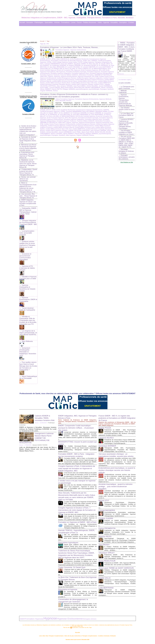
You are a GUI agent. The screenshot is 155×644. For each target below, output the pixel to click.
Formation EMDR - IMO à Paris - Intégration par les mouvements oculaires (76, 446)
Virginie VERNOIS (96, 89)
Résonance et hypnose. (69, 592)
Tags (48, 41)
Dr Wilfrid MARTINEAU (79, 69)
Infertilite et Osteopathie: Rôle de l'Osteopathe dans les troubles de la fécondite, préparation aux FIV (28, 315)
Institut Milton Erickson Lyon (70, 81)
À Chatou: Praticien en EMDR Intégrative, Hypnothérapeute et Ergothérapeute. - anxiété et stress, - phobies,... (120, 545)
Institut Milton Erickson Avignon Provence (71, 80)
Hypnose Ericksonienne (64, 121)
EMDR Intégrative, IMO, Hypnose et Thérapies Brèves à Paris (74, 408)
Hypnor (95, 75)
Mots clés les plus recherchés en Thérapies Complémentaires (80, 637)
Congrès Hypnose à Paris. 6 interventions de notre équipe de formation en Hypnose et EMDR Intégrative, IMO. (76, 461)
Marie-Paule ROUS (46, 88)
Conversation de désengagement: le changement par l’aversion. (74, 603)
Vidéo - (100, 22)
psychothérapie (71, 89)
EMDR (22, 621)
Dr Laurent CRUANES (55, 67)
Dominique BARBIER (108, 439)
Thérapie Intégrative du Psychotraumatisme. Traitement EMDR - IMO (28, 220)
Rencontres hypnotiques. (69, 543)
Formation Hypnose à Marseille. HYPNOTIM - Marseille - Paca (28, 94)
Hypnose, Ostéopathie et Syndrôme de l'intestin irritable (27, 284)
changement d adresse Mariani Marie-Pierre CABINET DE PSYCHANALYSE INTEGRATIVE (37, 429)
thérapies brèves (75, 621)
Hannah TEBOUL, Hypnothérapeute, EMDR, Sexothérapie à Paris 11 (74, 532)
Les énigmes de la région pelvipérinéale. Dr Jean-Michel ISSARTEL (28, 327)
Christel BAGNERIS (107, 506)
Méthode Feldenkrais (123, 93)
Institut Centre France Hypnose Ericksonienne (87, 76)
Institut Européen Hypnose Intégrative (67, 78)
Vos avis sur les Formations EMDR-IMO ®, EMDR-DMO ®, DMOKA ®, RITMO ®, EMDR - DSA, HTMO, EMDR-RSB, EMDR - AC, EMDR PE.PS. (126, 144)
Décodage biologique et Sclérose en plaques (126, 154)
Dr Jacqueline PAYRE (68, 65)
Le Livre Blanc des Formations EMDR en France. (126, 116)
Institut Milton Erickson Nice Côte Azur (68, 83)
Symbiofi (87, 89)
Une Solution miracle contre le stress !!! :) (124, 110)
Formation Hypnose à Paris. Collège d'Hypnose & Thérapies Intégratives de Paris (28, 70)
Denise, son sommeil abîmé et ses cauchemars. (28, 177)
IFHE (69, 76)
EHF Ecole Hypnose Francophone (89, 70)
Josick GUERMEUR (84, 86)
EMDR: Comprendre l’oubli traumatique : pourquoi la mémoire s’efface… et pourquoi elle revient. (77, 419)
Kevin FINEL (95, 86)
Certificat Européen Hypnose (95, 61)
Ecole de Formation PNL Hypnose (93, 115)
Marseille (77, 634)
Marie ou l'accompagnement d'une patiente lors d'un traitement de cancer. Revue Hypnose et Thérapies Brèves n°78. (28, 186)
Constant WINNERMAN (106, 62)
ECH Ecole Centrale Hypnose (97, 69)
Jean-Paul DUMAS (59, 86)
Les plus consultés (125, 84)
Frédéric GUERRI (106, 514)
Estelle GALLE (105, 578)
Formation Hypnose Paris (56, 73)
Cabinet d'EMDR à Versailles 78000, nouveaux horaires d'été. (45, 409)
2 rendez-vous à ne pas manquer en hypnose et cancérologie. (74, 476)
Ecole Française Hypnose (65, 70)
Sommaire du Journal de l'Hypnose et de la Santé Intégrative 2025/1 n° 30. (28, 136)
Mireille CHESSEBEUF (71, 88)
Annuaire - (30, 22)
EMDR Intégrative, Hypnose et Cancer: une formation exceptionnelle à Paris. (28, 201)
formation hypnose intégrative (60, 118)
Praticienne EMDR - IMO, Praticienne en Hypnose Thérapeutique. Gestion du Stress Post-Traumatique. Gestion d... (120, 554)
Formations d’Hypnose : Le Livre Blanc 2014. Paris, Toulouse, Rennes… (72, 47)
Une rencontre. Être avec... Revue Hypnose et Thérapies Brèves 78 (28, 194)
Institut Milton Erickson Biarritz (95, 80)
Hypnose (101, 75)
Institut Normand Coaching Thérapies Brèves (68, 127)
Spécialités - (49, 22)
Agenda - (107, 22)
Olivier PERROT (96, 88)
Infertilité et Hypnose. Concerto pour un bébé (28, 274)
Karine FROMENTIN (108, 524)
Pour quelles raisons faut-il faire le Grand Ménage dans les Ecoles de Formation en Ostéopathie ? (28, 358)
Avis (77, 61)
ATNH (73, 61)
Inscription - (124, 22)
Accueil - (23, 22)
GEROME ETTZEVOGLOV (75, 75)
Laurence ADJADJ (107, 429)
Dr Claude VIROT (83, 64)
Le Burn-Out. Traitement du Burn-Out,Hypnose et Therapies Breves (73, 581)
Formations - (66, 22)
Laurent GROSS (105, 86)
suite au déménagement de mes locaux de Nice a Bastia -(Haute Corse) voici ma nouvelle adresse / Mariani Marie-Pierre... (38, 440)
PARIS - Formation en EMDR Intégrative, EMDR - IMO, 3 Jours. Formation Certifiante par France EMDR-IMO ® (127, 48)
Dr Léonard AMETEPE (70, 67)
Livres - (74, 22)
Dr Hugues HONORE (54, 65)
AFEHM (43, 59)
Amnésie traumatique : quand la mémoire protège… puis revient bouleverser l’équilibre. (117, 482)
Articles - (57, 22)
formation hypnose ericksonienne (85, 72)
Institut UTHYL (79, 84)
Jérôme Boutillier (71, 86)
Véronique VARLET (107, 550)
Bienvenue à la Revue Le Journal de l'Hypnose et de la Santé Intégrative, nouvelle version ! (28, 145)
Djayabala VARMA (59, 64)
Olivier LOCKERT (85, 88)
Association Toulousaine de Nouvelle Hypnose (55, 61)
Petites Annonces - (90, 22)
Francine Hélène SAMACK (68, 119)
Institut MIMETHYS (88, 83)
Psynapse (80, 89)
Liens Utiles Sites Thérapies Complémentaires (56, 637)
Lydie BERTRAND (107, 590)
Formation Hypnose (67, 72)
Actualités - (115, 22)
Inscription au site (83, 629)
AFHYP (48, 59)
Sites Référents (27, 336)
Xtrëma (105, 89)
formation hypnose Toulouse (98, 73)
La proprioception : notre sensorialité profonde (27, 230)
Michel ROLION (58, 88)
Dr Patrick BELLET (99, 67)
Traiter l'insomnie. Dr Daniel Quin (73, 570)
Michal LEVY (104, 496)
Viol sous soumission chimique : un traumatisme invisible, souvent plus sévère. (114, 449)
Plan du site (67, 629)
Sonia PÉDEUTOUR (108, 558)
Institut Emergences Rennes (60, 123)
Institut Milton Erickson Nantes (90, 81)
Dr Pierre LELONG (49, 69)
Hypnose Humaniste (57, 76)
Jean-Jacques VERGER (64, 129)
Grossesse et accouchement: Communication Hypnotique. (25, 253)
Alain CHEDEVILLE (62, 59)
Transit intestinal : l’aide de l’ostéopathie (27, 304)
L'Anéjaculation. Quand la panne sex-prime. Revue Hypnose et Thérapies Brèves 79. (28, 170)
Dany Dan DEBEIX (46, 64)
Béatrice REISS (105, 532)
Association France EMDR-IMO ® (28, 42)
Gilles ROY (88, 75)
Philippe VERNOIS (46, 89)
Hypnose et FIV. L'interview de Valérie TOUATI (27, 264)
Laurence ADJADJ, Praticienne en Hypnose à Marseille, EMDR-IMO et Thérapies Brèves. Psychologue (126, 125)
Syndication (75, 629)
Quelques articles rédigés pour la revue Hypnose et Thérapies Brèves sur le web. (27, 241)
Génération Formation (59, 75)
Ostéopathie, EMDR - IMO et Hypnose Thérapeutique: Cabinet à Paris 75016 (28, 209)
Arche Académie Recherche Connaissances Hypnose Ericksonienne (91, 59)
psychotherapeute (59, 89)
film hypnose (105, 70)
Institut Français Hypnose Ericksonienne (54, 124)
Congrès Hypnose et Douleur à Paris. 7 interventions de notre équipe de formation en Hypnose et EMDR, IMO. (77, 507)
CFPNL (108, 61)
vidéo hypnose (101, 132)
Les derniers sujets (125, 80)
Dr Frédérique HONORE (69, 111)
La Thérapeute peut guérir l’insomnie (127, 88)
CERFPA (82, 61)
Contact (131, 22)
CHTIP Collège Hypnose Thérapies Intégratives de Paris (79, 62)
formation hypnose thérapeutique (76, 73)
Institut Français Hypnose (89, 78)
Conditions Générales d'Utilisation (102, 637)
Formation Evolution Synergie (50, 72)
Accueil (42, 41)
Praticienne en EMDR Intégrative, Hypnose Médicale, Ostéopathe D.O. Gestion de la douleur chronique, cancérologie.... (120, 527)
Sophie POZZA (105, 419)
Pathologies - (39, 22)
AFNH (53, 59)
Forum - (80, 22)
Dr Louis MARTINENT (86, 67)
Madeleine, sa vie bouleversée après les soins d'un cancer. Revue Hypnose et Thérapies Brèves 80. (28, 162)
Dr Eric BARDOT (94, 64)
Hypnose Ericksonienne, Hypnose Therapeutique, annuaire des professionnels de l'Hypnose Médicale (125, 101)
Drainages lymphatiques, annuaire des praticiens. (124, 161)
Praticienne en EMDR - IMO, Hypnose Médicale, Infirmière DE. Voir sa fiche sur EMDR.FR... (120, 562)
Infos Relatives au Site (127, 167)
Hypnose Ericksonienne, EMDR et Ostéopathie (28, 295)
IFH (66, 76)
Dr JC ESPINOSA (82, 65)
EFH (76, 70)
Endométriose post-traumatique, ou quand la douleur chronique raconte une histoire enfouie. (117, 465)
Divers (37, 414)
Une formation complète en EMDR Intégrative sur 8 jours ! (127, 133)
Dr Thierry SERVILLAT (63, 69)
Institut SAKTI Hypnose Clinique (63, 84)
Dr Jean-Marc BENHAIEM (69, 113)
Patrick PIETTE (107, 88)
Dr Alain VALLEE (71, 64)
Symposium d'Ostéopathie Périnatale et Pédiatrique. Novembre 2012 (28, 345)
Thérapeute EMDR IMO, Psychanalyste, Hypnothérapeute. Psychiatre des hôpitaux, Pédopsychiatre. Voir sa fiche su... (120, 443)
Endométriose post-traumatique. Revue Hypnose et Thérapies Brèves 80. (27, 153)
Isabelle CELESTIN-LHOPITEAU (95, 84)
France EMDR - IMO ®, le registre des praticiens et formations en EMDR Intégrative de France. (115, 409)
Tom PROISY (104, 542)
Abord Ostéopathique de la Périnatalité (28, 369)
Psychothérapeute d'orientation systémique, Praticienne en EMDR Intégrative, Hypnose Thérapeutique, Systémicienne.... (120, 509)
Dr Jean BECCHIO (94, 65)
